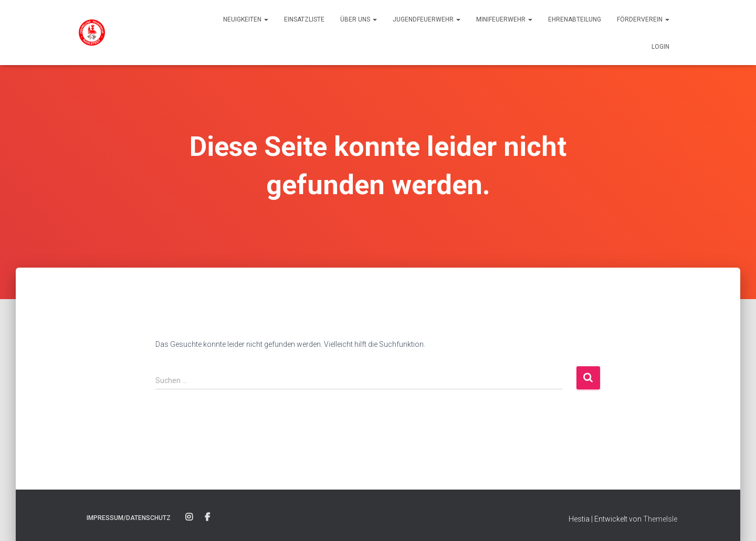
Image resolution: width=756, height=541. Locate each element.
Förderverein (643, 19)
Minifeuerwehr (504, 19)
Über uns (359, 19)
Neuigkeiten (246, 19)
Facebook (207, 517)
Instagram (189, 517)
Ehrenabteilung (575, 19)
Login (660, 47)
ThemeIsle (660, 519)
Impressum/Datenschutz (129, 518)
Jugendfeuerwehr (427, 19)
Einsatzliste (304, 19)
